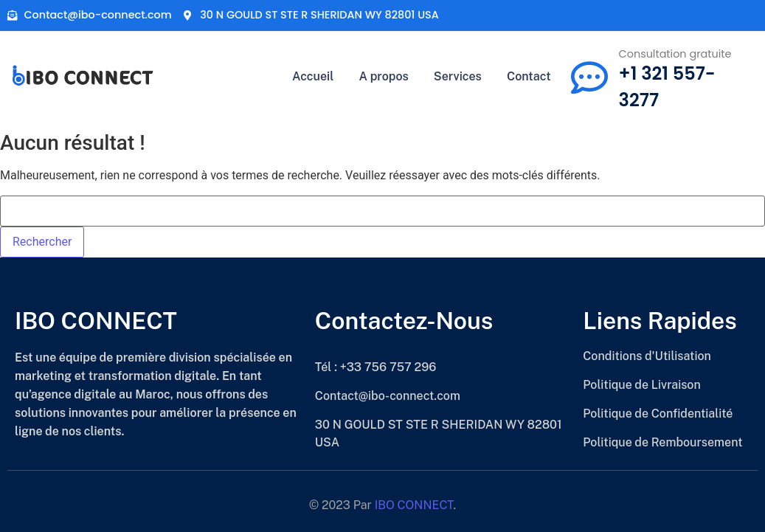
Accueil (313, 76)
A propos (383, 76)
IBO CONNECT (414, 505)
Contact (529, 76)
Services (458, 76)
